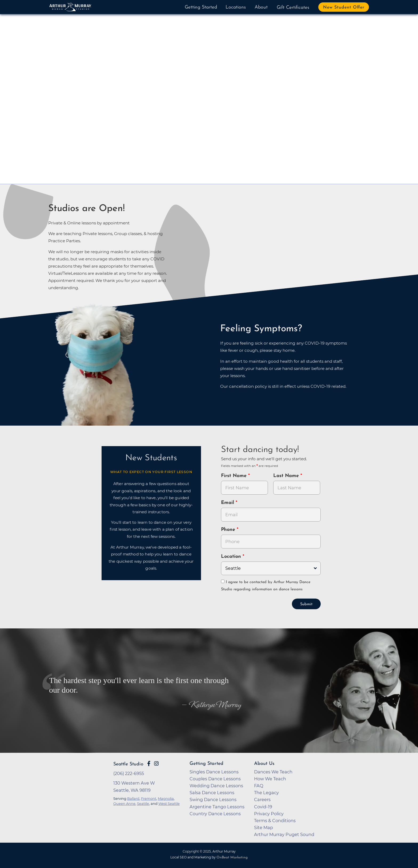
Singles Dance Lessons (214, 771)
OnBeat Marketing (232, 857)
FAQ (259, 785)
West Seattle (169, 803)
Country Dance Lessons (215, 813)
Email (228, 503)
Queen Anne (124, 803)
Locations (236, 7)
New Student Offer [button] (344, 7)
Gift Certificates (293, 8)
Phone (229, 530)
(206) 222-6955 (129, 773)
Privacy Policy (269, 813)
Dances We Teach (273, 771)
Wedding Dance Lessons (216, 785)
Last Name (287, 476)
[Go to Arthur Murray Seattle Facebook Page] (149, 763)
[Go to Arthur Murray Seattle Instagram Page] (156, 763)
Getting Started (201, 7)
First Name (235, 476)
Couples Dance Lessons (215, 778)
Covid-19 (263, 806)
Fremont (149, 798)
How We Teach (270, 778)
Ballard (133, 798)
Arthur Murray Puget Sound (284, 834)
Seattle (143, 803)
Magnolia (166, 798)
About (261, 7)
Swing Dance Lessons (213, 799)
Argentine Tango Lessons (217, 806)
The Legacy (266, 792)
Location (232, 557)
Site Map (264, 827)
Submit (306, 604)
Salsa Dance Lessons (212, 792)
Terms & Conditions (275, 820)
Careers (262, 799)
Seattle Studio (128, 764)
